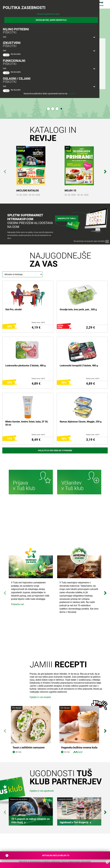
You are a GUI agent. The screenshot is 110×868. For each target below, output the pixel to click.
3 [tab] (57, 109)
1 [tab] (48, 109)
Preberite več (17, 604)
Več (5, 37)
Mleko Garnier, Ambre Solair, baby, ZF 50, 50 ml (27, 423)
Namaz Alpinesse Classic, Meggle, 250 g (81, 422)
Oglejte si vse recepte (40, 697)
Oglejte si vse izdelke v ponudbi (55, 450)
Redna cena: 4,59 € (93, 435)
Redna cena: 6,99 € (38, 379)
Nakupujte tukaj (67, 218)
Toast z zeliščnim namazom (29, 748)
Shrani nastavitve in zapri (48, 14)
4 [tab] (61, 109)
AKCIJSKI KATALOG (27, 190)
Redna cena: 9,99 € (38, 435)
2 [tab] (53, 109)
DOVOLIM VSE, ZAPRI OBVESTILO (51, 20)
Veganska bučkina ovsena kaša (79, 748)
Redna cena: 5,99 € (38, 322)
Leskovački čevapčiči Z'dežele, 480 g (79, 366)
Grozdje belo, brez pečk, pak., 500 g (78, 309)
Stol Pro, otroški (14, 309)
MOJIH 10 (70, 190)
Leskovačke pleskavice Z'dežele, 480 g (25, 366)
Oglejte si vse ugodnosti (42, 791)
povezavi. (72, 94)
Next (105, 170)
